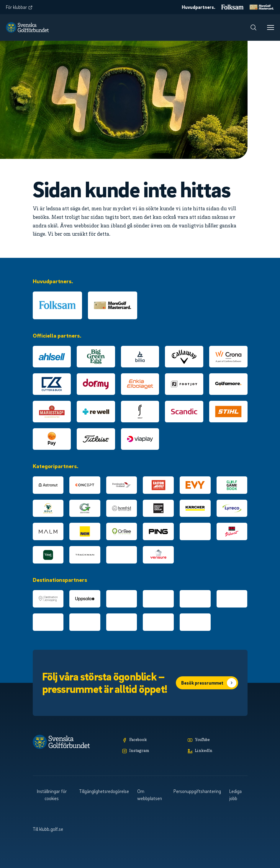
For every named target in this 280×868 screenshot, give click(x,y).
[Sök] (253, 27)
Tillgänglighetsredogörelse (104, 791)
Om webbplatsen (150, 795)
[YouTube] (217, 740)
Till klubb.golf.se (48, 829)
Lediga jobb (235, 795)
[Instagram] (152, 751)
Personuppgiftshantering (197, 791)
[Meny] (271, 27)
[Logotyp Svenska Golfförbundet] (27, 27)
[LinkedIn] (217, 751)
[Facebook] (152, 740)
